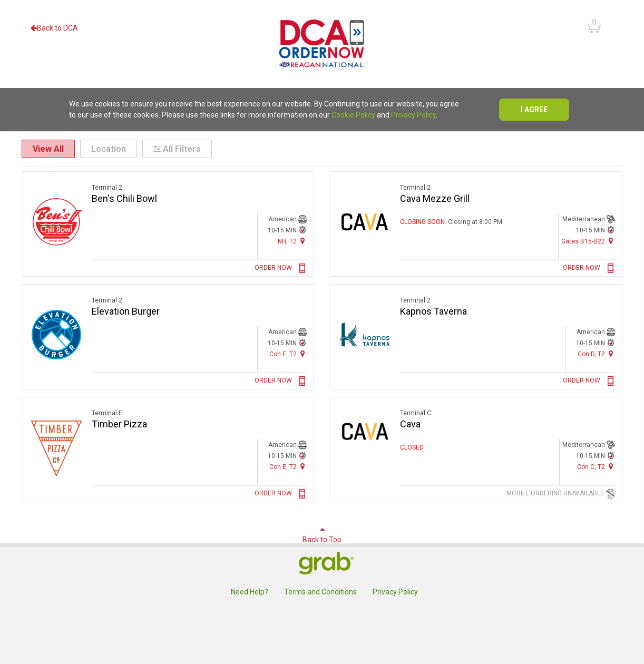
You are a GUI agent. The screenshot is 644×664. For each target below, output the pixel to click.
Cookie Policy (353, 115)
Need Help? (250, 592)
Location (109, 149)
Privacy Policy (413, 115)
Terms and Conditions (320, 592)
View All (48, 149)
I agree (534, 110)
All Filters (177, 149)
